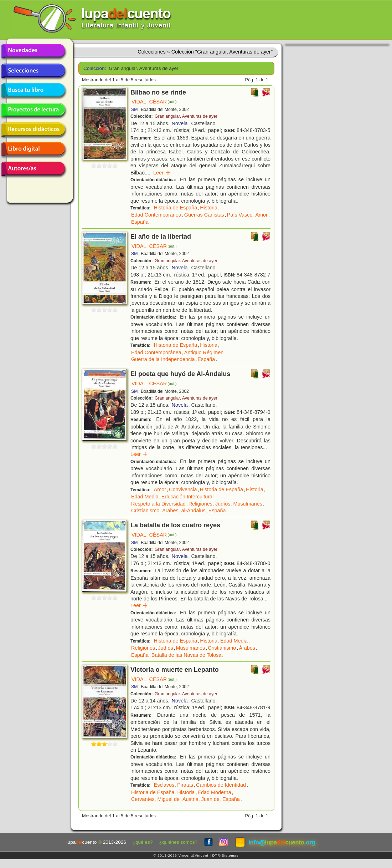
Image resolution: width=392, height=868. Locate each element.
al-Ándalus (194, 511)
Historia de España (176, 208)
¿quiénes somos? (178, 842)
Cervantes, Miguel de (155, 799)
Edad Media (145, 497)
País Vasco (240, 215)
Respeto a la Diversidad (158, 504)
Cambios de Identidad (221, 785)
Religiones (200, 504)
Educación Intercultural (187, 497)
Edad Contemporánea (156, 215)
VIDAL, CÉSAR (154, 102)
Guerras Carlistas (204, 215)
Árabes (170, 511)
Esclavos (164, 785)
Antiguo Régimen (204, 352)
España (140, 222)
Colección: (94, 68)
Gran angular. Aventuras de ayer (186, 116)
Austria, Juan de (201, 799)
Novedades (33, 51)
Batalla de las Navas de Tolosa (187, 655)
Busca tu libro (33, 90)
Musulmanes (248, 504)
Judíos (223, 504)
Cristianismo (145, 511)
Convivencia (183, 489)
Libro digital (33, 149)
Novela (180, 123)
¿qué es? (143, 842)
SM (134, 110)
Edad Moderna (214, 792)
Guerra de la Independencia (163, 359)
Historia (209, 208)
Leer (162, 173)
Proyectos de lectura (33, 110)
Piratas (185, 785)
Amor (262, 215)
